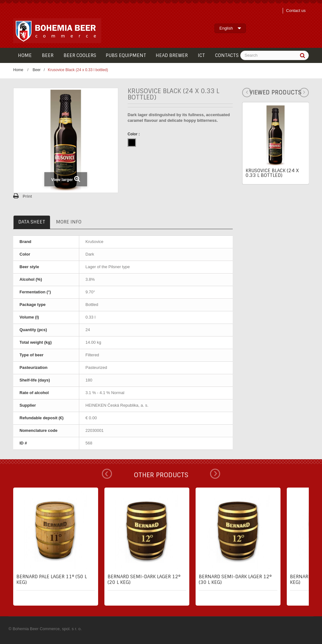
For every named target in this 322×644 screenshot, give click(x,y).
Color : (134, 134)
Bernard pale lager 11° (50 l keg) (52, 579)
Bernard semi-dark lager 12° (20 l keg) (144, 579)
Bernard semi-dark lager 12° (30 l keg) (235, 579)
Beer (37, 70)
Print (27, 196)
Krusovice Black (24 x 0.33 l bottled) (272, 173)
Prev (107, 474)
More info (69, 222)
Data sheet (32, 222)
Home (18, 70)
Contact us (296, 11)
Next (215, 474)
